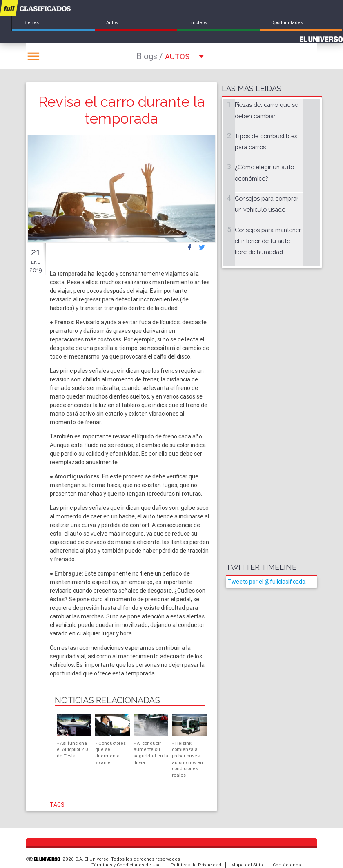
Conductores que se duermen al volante (110, 753)
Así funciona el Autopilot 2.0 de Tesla (72, 750)
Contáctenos (287, 865)
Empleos (198, 22)
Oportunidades (287, 22)
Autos (112, 22)
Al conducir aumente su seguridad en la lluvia (151, 753)
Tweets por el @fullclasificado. (267, 582)
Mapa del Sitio (247, 865)
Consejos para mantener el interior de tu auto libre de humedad (268, 241)
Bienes (31, 22)
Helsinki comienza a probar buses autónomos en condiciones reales (187, 759)
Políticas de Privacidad (196, 865)
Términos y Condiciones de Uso (126, 865)
